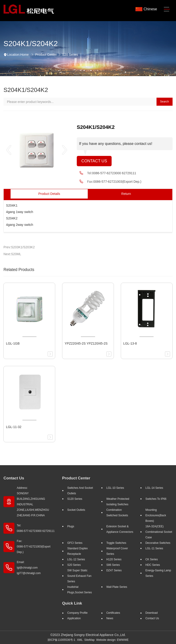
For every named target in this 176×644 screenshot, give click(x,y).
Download (151, 613)
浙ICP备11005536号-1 (61, 640)
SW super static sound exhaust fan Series (79, 576)
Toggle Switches (116, 543)
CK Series (151, 559)
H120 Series (114, 559)
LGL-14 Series (154, 488)
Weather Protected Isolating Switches (118, 502)
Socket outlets (76, 510)
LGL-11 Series (154, 548)
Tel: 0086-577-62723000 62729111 (36, 528)
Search (164, 102)
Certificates (113, 613)
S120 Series (75, 499)
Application (74, 618)
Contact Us (94, 161)
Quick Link (72, 603)
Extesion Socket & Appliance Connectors (120, 529)
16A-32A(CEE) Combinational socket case (159, 532)
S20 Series (70, 55)
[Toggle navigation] (167, 9)
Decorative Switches (158, 543)
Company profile (77, 613)
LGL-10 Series (115, 488)
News (110, 618)
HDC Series (153, 565)
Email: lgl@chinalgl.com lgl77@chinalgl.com (29, 568)
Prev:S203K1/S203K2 (19, 247)
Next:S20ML (12, 254)
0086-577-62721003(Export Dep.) (117, 182)
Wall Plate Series (117, 587)
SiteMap (89, 640)
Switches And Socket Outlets (80, 491)
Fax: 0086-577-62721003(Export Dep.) (34, 547)
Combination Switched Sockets (117, 513)
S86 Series (113, 565)
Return (126, 194)
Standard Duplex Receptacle (77, 551)
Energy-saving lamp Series (158, 573)
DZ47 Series (114, 570)
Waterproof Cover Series (117, 551)
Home (24, 55)
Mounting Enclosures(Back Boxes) (156, 515)
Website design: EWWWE (112, 640)
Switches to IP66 (156, 499)
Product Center (46, 55)
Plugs (71, 526)
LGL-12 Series (76, 559)
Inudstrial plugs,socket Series (79, 590)
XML (80, 640)
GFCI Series (75, 543)
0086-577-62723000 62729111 (114, 173)
